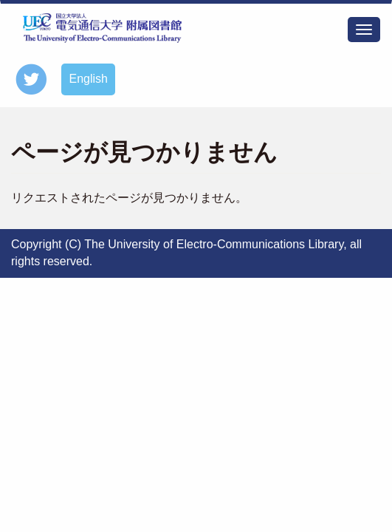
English (88, 79)
